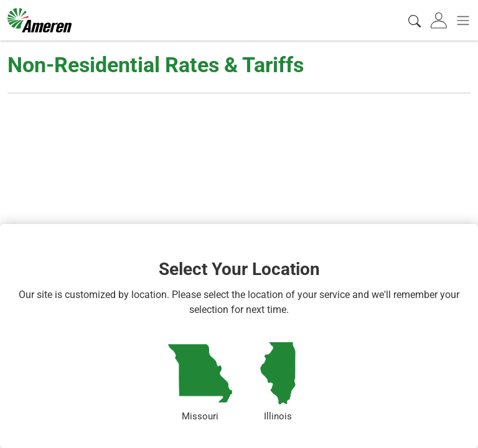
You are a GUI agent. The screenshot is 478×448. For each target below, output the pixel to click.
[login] (440, 20)
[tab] (440, 20)
